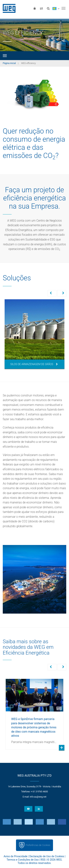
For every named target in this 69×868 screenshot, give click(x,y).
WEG (8, 8)
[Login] (35, 8)
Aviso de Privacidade (16, 856)
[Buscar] (48, 8)
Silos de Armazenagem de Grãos (34, 364)
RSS (43, 859)
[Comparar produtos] (41, 8)
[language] (56, 8)
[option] (34, 334)
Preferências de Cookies (38, 845)
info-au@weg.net (38, 796)
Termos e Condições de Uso (23, 859)
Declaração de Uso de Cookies (47, 856)
